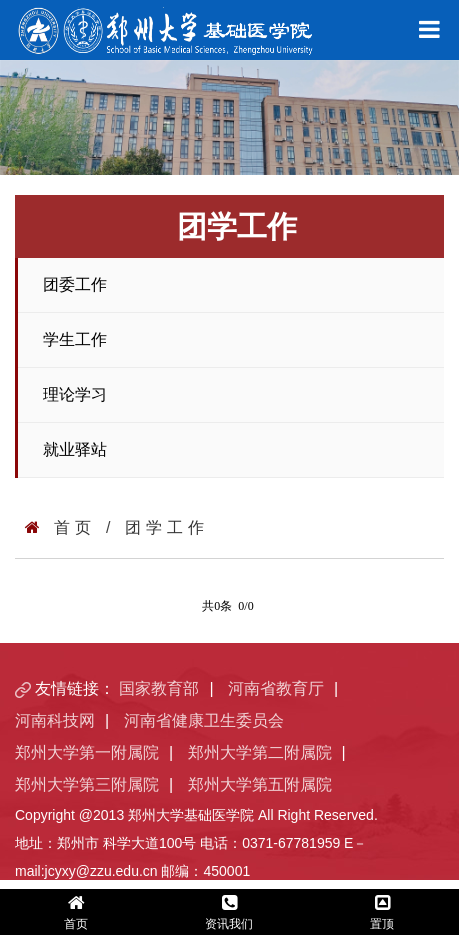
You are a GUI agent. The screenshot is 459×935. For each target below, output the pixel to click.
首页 (75, 527)
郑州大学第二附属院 (260, 752)
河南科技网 (55, 720)
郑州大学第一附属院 (87, 752)
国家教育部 (159, 688)
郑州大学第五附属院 (260, 784)
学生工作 (75, 339)
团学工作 (167, 527)
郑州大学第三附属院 (87, 784)
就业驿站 (75, 449)
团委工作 (75, 284)
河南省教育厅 (276, 688)
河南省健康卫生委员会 (204, 720)
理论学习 (75, 394)
